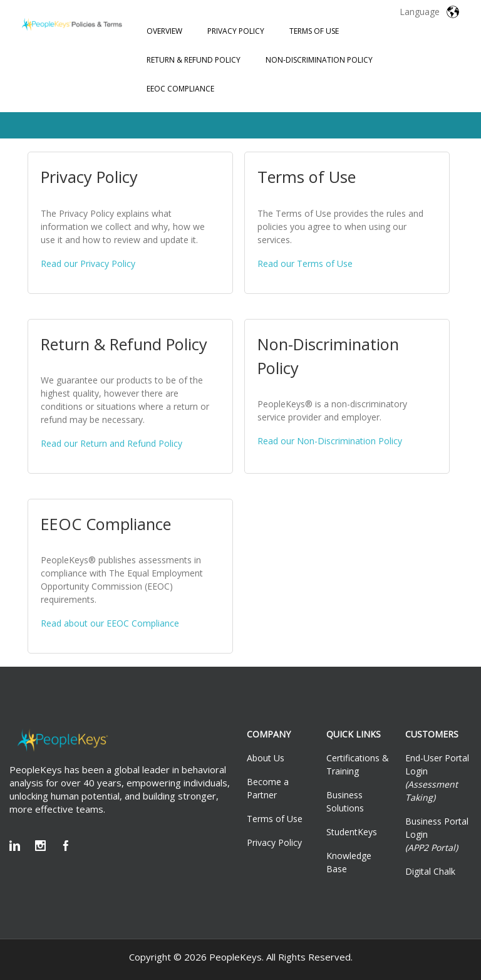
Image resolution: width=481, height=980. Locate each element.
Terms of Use (275, 819)
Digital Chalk (430, 871)
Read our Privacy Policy (88, 263)
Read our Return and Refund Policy (111, 443)
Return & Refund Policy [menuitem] (194, 60)
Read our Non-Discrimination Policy (330, 441)
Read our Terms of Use (305, 263)
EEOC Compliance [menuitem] (180, 89)
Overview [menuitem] (164, 31)
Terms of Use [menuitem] (314, 31)
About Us (266, 758)
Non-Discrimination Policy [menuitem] (319, 60)
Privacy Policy (274, 842)
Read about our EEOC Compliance (110, 623)
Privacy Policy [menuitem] (236, 31)
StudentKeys (352, 832)
